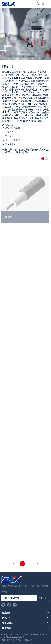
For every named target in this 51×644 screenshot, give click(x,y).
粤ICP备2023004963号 (15, 637)
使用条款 (20, 640)
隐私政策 (10, 640)
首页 (3, 640)
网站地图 (29, 640)
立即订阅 (43, 598)
